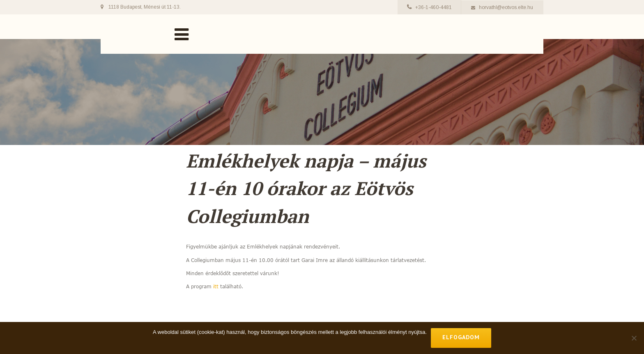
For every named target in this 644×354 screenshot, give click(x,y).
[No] (634, 338)
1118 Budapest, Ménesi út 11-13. (145, 7)
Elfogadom (461, 337)
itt (216, 286)
